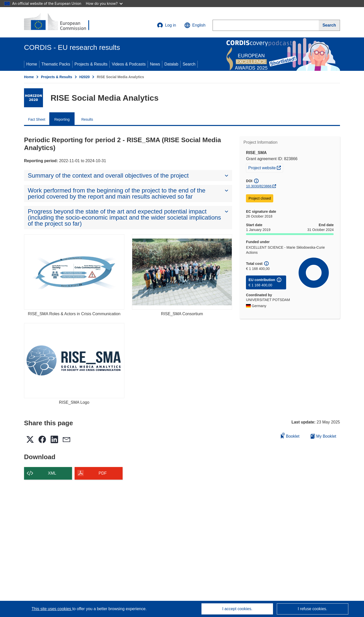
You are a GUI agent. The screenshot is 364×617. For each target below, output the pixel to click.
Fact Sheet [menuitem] (37, 119)
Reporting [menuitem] (62, 119)
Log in (167, 25)
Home (32, 64)
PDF (103, 473)
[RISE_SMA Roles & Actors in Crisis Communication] (74, 272)
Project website (266, 167)
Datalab (171, 64)
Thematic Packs (56, 64)
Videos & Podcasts (129, 64)
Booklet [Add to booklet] (290, 435)
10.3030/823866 (259, 186)
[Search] (329, 25)
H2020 (85, 77)
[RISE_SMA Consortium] (182, 272)
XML (52, 473)
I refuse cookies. (313, 609)
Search (189, 64)
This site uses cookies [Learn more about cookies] (52, 609)
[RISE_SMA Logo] (74, 361)
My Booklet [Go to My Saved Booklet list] (323, 436)
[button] (195, 25)
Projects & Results (91, 64)
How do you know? (104, 3)
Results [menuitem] (87, 119)
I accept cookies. (237, 609)
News (155, 64)
